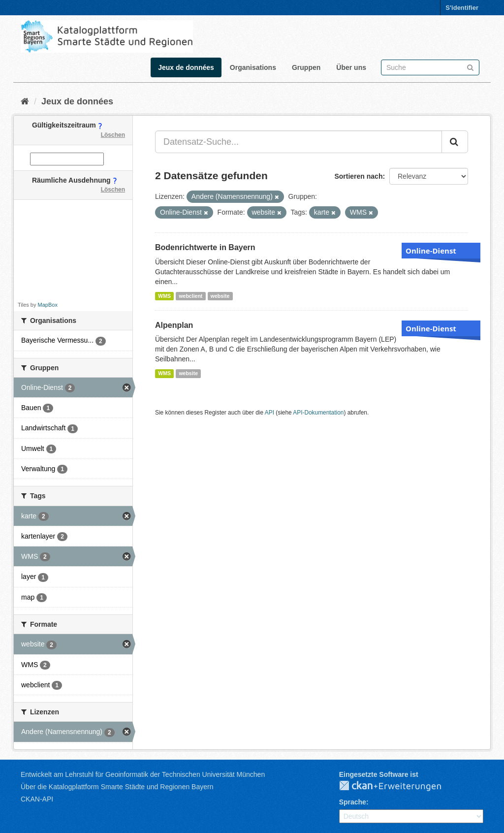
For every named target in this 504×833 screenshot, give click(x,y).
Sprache (353, 802)
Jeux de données (186, 67)
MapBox (48, 305)
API (269, 413)
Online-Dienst (431, 251)
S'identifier (462, 8)
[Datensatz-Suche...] (299, 142)
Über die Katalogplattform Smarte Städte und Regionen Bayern (117, 787)
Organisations (253, 67)
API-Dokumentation (318, 413)
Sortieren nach (358, 176)
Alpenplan (174, 325)
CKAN (398, 786)
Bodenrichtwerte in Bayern (205, 247)
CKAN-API (37, 799)
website (220, 296)
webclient (190, 296)
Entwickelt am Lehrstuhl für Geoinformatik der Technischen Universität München (143, 774)
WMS (164, 296)
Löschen (113, 135)
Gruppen (306, 67)
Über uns (351, 67)
